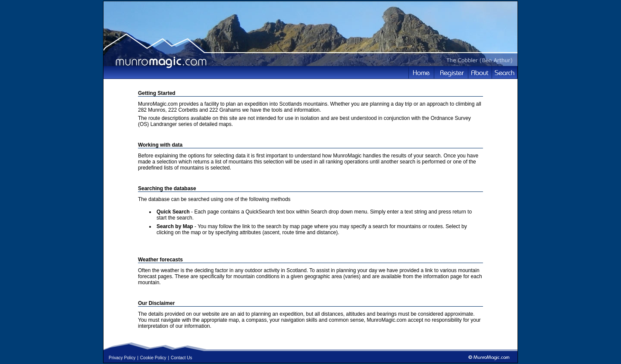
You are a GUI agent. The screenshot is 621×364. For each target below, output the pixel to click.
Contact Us (181, 358)
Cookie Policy (153, 358)
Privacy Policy (122, 358)
